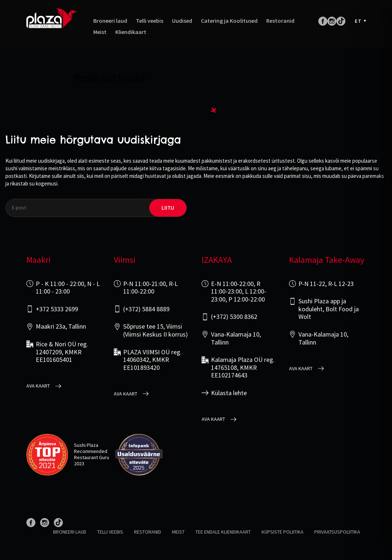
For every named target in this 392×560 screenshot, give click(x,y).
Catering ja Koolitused (229, 21)
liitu (168, 208)
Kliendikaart (131, 32)
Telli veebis (150, 21)
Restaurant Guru (92, 457)
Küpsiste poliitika (283, 532)
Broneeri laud (110, 21)
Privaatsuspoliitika (337, 532)
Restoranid (280, 21)
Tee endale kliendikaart (223, 532)
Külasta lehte (229, 393)
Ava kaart (38, 386)
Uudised (182, 21)
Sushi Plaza (86, 445)
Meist (100, 32)
